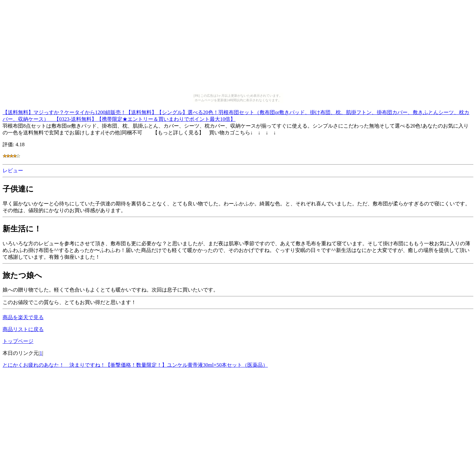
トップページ (18, 341)
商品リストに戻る (23, 329)
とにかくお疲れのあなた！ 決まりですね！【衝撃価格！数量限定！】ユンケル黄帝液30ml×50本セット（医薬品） (135, 365)
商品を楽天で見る (23, 317)
